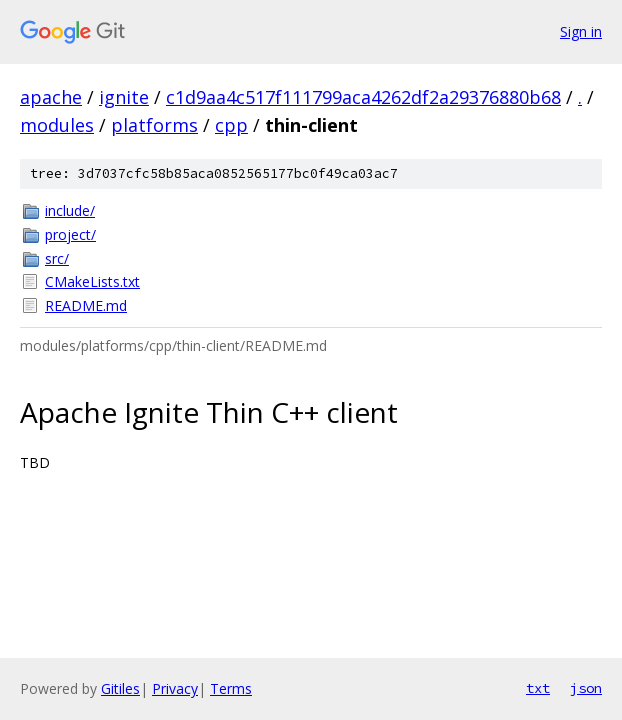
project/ (70, 234)
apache (51, 97)
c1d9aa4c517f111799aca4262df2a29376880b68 (363, 97)
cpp (231, 125)
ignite (124, 97)
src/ (57, 258)
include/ (70, 210)
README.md (86, 305)
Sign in (581, 31)
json (586, 688)
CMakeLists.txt (92, 281)
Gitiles (120, 688)
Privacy (175, 688)
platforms (154, 125)
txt (538, 688)
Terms (231, 688)
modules (57, 125)
